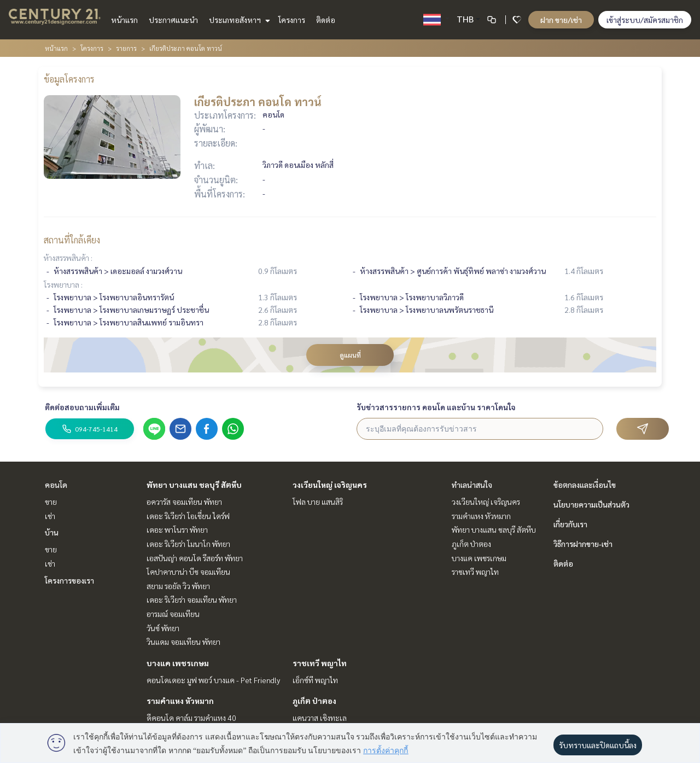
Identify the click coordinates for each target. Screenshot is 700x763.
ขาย (51, 502)
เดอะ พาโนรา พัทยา (177, 529)
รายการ (126, 48)
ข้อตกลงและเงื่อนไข (585, 485)
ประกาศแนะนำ (173, 20)
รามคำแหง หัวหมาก (180, 701)
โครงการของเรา (69, 580)
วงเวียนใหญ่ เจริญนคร (330, 485)
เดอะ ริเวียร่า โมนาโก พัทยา (188, 544)
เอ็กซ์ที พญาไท (315, 680)
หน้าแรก (124, 20)
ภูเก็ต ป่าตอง (314, 701)
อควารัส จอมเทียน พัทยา (184, 502)
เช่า (50, 516)
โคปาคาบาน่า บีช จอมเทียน (188, 572)
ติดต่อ (326, 20)
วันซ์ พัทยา (163, 628)
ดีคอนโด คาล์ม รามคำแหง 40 (191, 718)
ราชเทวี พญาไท (320, 663)
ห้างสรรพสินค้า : (68, 258)
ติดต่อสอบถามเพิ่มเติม (82, 407)
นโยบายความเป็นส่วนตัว (591, 504)
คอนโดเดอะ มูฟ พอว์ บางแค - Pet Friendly (213, 680)
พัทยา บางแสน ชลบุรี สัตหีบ (194, 485)
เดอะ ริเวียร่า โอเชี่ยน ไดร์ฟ (188, 516)
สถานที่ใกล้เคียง (72, 240)
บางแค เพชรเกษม (178, 663)
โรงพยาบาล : (63, 284)
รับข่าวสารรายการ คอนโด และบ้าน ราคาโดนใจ (436, 407)
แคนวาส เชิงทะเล (320, 718)
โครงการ (292, 20)
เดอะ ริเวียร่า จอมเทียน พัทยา (192, 599)
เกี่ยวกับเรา (570, 524)
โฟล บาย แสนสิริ (318, 502)
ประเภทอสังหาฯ (238, 20)
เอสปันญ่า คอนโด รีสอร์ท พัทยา (195, 558)
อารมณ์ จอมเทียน (173, 614)
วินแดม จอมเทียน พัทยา (183, 642)
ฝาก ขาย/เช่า (561, 20)
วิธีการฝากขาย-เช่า (583, 544)
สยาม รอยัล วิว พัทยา (178, 586)
